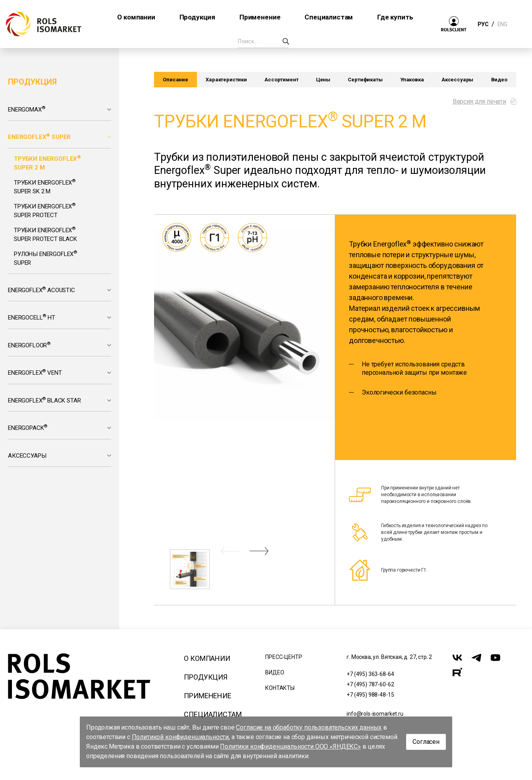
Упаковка (412, 80)
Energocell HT (32, 317)
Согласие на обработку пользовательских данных (309, 727)
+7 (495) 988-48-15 (370, 695)
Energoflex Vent (35, 372)
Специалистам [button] (329, 17)
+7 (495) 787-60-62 (370, 684)
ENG (502, 24)
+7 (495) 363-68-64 (370, 674)
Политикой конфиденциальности (180, 737)
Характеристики (226, 80)
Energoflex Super (39, 137)
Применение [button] (260, 17)
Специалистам (213, 714)
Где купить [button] (395, 17)
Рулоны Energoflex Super (45, 258)
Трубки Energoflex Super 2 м (47, 163)
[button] (230, 551)
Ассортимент (281, 80)
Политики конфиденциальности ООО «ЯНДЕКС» (290, 746)
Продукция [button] (198, 17)
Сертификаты (365, 80)
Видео (499, 80)
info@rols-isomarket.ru (375, 714)
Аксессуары (27, 456)
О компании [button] (136, 17)
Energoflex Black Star (44, 400)
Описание (175, 80)
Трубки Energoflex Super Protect (45, 210)
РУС (483, 24)
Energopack (28, 428)
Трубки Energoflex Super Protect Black (45, 234)
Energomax (26, 109)
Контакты (280, 688)
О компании (207, 658)
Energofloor (29, 345)
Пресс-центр (283, 657)
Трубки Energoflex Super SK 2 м (45, 187)
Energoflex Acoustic (41, 290)
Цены (323, 80)
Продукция (206, 677)
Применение (207, 696)
